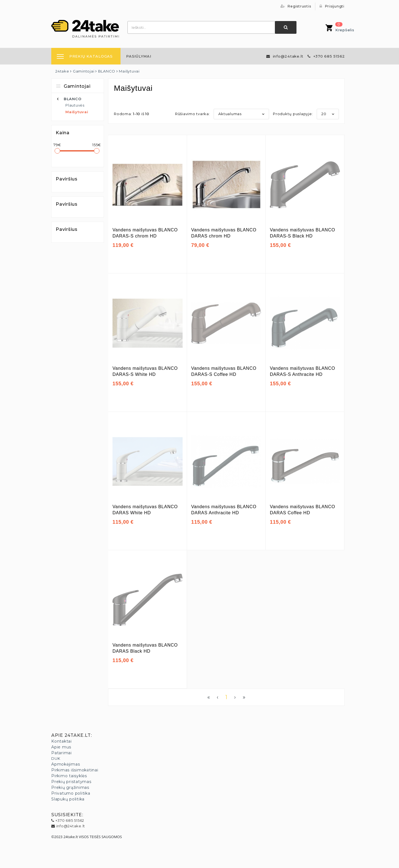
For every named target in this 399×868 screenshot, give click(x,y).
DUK (56, 758)
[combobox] (201, 27)
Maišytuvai (77, 112)
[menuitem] (139, 56)
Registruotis (296, 6)
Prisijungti (332, 6)
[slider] (57, 151)
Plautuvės (75, 105)
